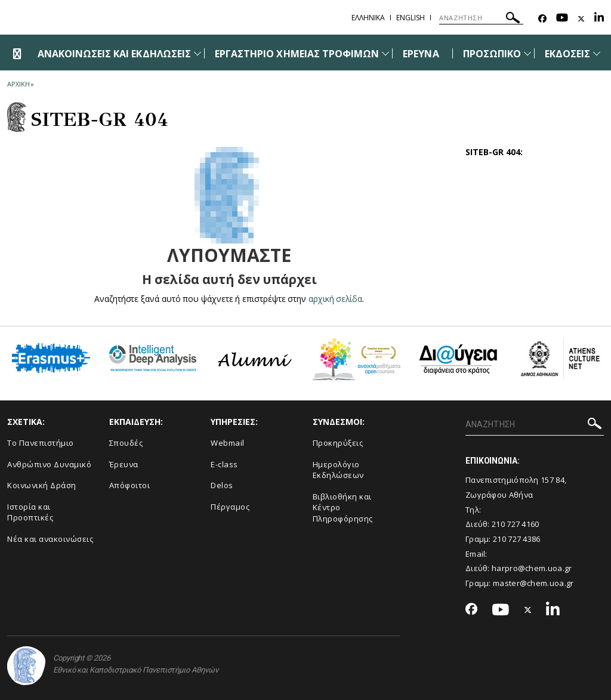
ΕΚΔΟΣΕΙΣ (567, 54)
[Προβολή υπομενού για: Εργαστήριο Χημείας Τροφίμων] (385, 53)
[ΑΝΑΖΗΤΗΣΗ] (481, 18)
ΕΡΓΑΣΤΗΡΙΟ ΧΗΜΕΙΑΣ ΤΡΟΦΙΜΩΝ (297, 54)
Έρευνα (124, 464)
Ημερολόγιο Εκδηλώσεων (338, 470)
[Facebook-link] (542, 19)
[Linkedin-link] (599, 19)
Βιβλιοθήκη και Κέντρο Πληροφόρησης (343, 508)
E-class (224, 464)
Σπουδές (126, 443)
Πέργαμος (230, 507)
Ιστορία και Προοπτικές (30, 512)
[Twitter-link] (581, 19)
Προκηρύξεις (338, 443)
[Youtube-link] (562, 19)
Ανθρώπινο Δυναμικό (49, 464)
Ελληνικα (368, 18)
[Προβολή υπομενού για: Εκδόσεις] (597, 53)
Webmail (228, 443)
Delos (222, 485)
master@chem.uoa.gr (533, 583)
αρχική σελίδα (336, 299)
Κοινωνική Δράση (42, 485)
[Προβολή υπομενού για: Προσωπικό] (527, 53)
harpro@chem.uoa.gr (532, 568)
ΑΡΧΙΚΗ (18, 84)
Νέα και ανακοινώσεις (50, 539)
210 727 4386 (517, 539)
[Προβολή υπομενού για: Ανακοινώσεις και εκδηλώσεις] (198, 53)
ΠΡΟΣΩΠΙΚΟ (492, 54)
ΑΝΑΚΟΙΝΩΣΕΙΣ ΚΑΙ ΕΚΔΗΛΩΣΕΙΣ (114, 54)
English (411, 18)
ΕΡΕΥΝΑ (421, 54)
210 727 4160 (516, 524)
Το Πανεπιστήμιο (41, 443)
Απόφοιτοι (130, 485)
